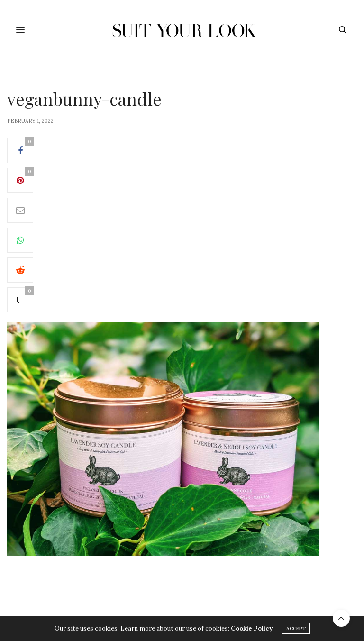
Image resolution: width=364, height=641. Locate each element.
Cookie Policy (252, 628)
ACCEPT (296, 628)
